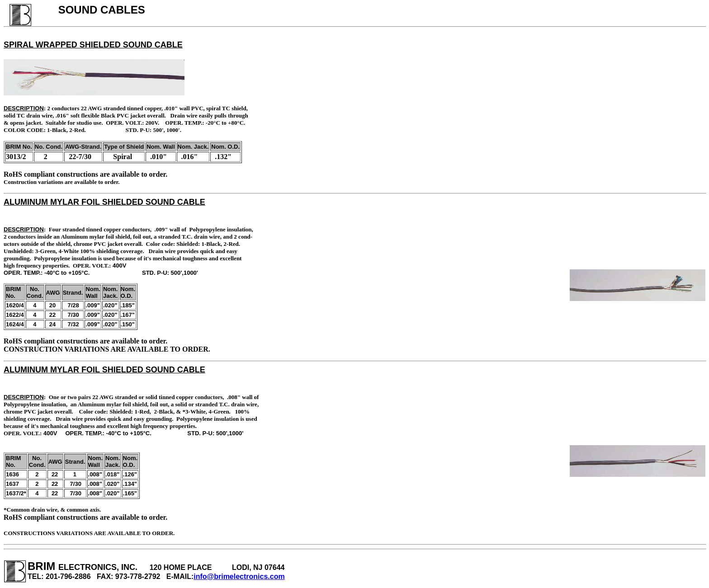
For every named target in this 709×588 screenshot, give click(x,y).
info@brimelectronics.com (239, 576)
